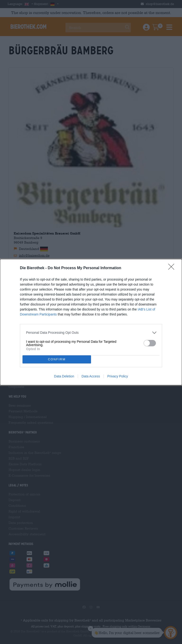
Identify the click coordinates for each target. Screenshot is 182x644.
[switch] (150, 343)
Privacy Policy (118, 376)
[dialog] (91, 322)
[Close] (173, 268)
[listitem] (91, 333)
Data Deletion (64, 376)
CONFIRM (57, 359)
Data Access (91, 376)
